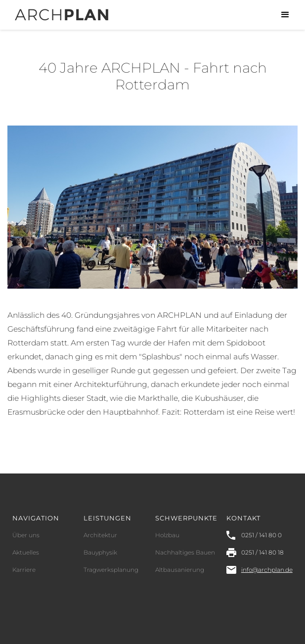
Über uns (26, 535)
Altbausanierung (180, 570)
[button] (285, 15)
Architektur (100, 535)
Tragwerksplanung (111, 570)
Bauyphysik (100, 552)
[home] (59, 10)
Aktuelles (26, 552)
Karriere (24, 570)
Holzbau (167, 535)
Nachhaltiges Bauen (185, 552)
